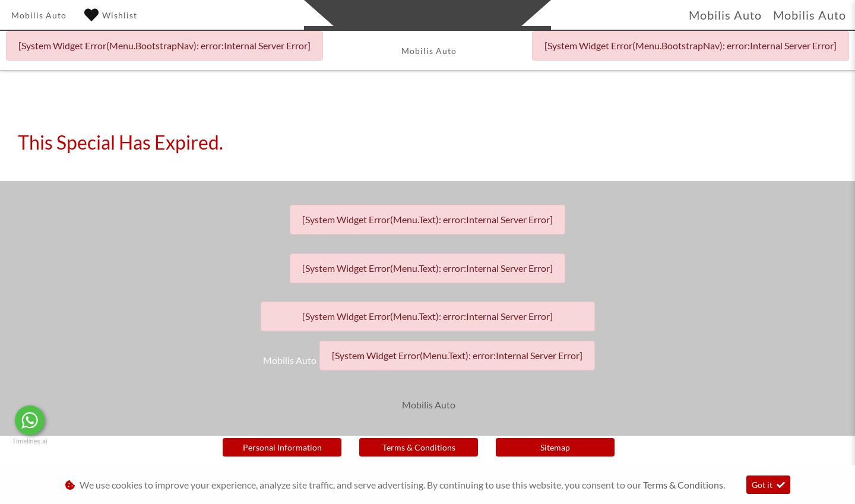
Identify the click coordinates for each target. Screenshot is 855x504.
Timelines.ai (29, 441)
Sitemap (555, 447)
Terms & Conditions (419, 447)
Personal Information (282, 447)
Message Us (89, 420)
